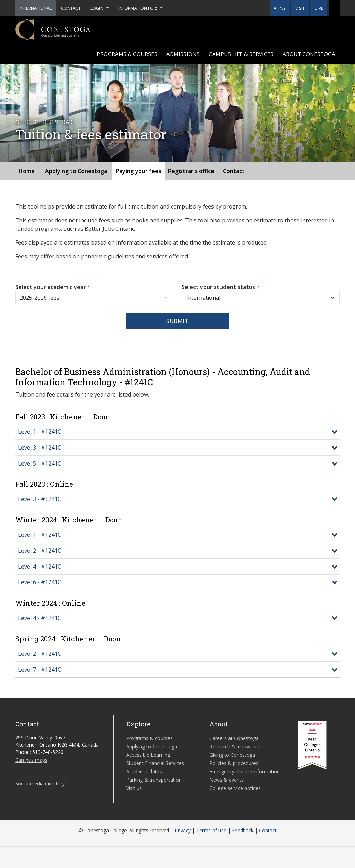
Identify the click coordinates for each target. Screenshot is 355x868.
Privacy (183, 830)
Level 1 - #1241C (40, 432)
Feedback (243, 830)
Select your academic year (53, 287)
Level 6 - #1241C (40, 582)
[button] (334, 8)
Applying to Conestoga (76, 171)
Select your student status (221, 287)
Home (27, 171)
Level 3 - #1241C (40, 448)
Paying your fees (138, 171)
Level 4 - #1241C (40, 567)
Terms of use (211, 830)
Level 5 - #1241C (40, 463)
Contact (234, 171)
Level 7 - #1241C (40, 670)
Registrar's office (191, 171)
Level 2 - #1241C (40, 551)
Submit (177, 321)
